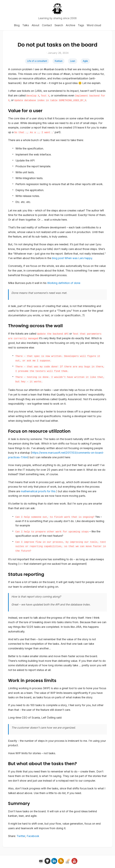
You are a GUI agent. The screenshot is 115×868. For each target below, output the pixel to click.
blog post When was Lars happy (72, 258)
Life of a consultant (37, 61)
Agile (85, 61)
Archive (70, 25)
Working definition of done (64, 283)
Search (59, 25)
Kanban (59, 61)
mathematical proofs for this (38, 491)
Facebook (33, 836)
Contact (47, 25)
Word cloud (94, 25)
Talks (26, 25)
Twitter (21, 836)
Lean (73, 61)
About (35, 25)
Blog (17, 25)
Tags (81, 25)
